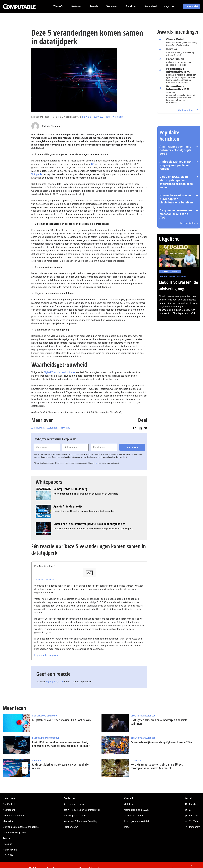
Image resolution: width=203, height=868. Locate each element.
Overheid (136, 760)
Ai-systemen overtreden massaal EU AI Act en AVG (176, 214)
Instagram (195, 827)
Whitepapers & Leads (75, 816)
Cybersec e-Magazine (14, 833)
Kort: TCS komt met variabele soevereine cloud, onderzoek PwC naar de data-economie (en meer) (62, 744)
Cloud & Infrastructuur (172, 277)
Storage (65, 428)
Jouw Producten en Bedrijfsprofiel (82, 810)
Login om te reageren (46, 655)
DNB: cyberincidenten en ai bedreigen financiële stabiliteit (159, 722)
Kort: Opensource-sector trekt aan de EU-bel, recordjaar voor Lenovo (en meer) (157, 766)
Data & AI (99, 117)
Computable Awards (14, 816)
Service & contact (134, 816)
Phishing (8, 844)
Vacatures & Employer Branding (81, 821)
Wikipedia (118, 117)
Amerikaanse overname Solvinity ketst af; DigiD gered (175, 150)
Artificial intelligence (44, 428)
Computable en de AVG (137, 810)
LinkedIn (194, 816)
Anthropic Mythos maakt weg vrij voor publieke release (176, 165)
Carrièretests (10, 804)
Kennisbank (9, 810)
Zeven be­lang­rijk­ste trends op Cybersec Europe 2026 (161, 742)
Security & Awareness (143, 716)
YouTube (194, 821)
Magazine (8, 821)
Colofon (129, 804)
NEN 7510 (8, 855)
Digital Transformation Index (60, 372)
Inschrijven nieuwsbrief (137, 821)
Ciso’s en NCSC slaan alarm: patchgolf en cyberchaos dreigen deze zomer (176, 182)
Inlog (127, 827)
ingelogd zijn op (54, 682)
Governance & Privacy (44, 716)
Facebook (194, 804)
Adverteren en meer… (75, 804)
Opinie (87, 117)
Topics (6, 838)
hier (96, 463)
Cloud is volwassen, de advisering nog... (178, 285)
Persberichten (71, 827)
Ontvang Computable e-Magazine (21, 827)
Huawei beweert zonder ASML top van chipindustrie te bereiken (176, 199)
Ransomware (10, 850)
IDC (108, 117)
